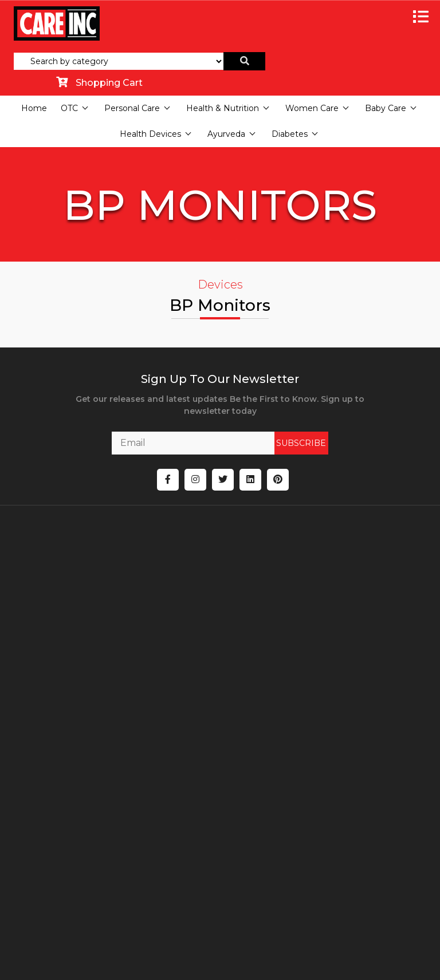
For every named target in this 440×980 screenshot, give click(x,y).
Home (34, 108)
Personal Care (132, 108)
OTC (69, 108)
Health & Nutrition (223, 108)
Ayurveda (226, 134)
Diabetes (290, 134)
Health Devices (150, 134)
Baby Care (386, 108)
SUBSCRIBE (286, 443)
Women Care (312, 108)
